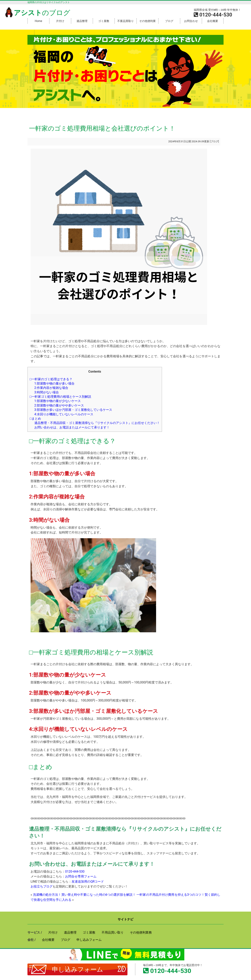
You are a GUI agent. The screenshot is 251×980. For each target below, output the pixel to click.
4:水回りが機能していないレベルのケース (64, 414)
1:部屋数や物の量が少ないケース (58, 401)
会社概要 (213, 21)
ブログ (169, 21)
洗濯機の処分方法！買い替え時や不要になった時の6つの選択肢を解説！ (84, 895)
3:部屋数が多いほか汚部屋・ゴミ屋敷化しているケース (73, 410)
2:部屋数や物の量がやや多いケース (59, 405)
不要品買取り (125, 21)
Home (38, 21)
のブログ (37, 13)
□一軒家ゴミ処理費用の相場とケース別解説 (60, 397)
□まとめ (35, 419)
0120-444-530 (75, 872)
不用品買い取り (113, 932)
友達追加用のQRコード (88, 882)
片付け (60, 21)
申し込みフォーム (78, 969)
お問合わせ (191, 21)
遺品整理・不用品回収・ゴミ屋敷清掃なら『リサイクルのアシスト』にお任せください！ (97, 423)
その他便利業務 (141, 932)
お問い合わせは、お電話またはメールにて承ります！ (72, 427)
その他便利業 (147, 21)
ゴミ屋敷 (104, 21)
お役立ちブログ (42, 886)
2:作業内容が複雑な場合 (51, 388)
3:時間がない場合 (47, 392)
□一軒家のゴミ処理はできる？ (51, 379)
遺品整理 (82, 21)
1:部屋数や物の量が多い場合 (54, 383)
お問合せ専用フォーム (81, 876)
